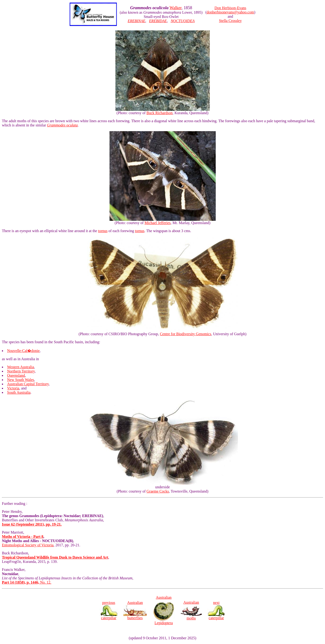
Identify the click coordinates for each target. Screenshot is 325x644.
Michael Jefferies (157, 223)
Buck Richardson (160, 113)
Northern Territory (21, 371)
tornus (103, 231)
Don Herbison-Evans (230, 8)
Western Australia (21, 367)
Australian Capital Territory (28, 384)
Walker (175, 8)
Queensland (16, 375)
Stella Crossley (230, 21)
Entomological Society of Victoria (28, 545)
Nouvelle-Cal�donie (23, 351)
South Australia (19, 392)
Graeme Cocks (158, 491)
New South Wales (21, 380)
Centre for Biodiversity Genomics (185, 334)
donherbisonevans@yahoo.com (230, 12)
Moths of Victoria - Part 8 (23, 537)
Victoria (13, 388)
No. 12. (27, 582)
